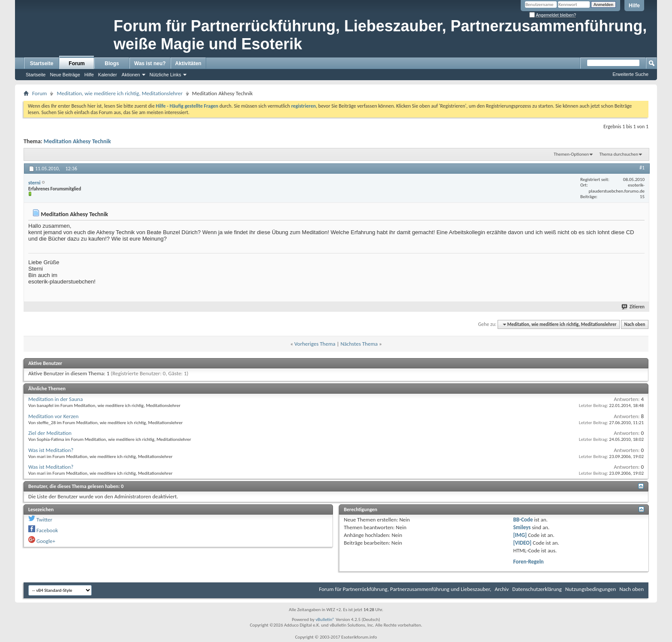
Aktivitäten (188, 63)
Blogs (112, 63)
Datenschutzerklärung (537, 589)
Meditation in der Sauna (55, 399)
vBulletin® (325, 619)
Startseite (42, 63)
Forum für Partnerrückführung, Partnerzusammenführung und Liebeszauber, (405, 589)
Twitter (44, 520)
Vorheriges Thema (315, 344)
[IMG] (520, 535)
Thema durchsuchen (619, 154)
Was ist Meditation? (51, 450)
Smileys (522, 527)
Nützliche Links (165, 75)
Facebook (47, 530)
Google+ (46, 541)
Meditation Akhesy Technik (77, 141)
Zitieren (633, 307)
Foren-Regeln (528, 562)
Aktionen (131, 75)
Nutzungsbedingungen (591, 589)
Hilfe (634, 6)
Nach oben (634, 324)
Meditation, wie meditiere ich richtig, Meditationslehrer (120, 93)
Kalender (108, 75)
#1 (642, 168)
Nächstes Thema (359, 344)
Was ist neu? (150, 63)
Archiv (502, 589)
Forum (76, 63)
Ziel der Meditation (50, 433)
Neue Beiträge (65, 75)
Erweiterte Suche (630, 74)
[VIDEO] (522, 543)
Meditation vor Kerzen (53, 416)
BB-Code (523, 520)
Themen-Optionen (571, 154)
